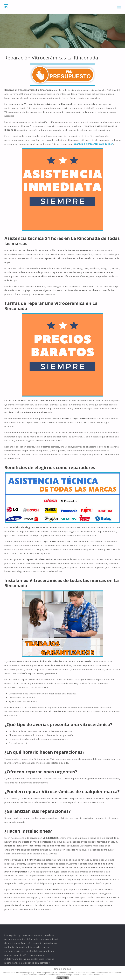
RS (6, 7)
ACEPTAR (62, 978)
